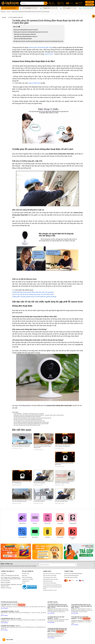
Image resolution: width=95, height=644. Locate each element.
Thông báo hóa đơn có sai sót (50, 590)
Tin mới (4, 17)
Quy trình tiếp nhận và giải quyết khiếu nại (52, 585)
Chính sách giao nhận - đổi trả (50, 577)
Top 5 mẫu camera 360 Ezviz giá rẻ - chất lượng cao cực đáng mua (64, 445)
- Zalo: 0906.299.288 (33, 607)
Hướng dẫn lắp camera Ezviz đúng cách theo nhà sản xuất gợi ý (43, 482)
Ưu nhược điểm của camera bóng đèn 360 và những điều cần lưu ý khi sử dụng (31, 422)
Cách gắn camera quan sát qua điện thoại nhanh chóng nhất (27, 417)
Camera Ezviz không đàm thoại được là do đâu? (26, 30)
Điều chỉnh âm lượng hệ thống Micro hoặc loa (26, 36)
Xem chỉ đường (4, 608)
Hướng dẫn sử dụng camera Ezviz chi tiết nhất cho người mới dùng (64, 482)
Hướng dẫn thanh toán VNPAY (71, 577)
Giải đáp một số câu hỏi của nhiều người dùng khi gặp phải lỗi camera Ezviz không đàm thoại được (38, 41)
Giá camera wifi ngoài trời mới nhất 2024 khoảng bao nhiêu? (27, 425)
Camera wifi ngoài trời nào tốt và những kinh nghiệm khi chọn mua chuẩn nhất (31, 424)
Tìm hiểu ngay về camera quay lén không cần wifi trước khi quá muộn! (29, 421)
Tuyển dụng (90, 5)
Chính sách (90, 2)
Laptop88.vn (4, 574)
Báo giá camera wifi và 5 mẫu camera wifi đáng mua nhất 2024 (28, 419)
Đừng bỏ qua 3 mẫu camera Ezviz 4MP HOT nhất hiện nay (22, 482)
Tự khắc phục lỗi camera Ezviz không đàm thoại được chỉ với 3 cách (31, 32)
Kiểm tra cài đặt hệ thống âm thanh (23, 39)
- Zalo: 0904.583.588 (39, 627)
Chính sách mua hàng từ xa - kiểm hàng (52, 574)
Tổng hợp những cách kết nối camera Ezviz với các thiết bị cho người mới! (21, 445)
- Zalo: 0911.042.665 (36, 613)
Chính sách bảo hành (48, 581)
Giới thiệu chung (26, 574)
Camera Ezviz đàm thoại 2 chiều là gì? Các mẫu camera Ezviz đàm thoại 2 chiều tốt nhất (43, 446)
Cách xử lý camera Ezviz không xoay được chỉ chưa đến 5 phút (64, 500)
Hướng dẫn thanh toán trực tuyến (50, 579)
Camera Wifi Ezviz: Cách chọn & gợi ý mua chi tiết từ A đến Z (43, 500)
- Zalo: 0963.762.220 (60, 612)
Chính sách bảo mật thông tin (50, 583)
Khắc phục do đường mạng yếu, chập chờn (25, 34)
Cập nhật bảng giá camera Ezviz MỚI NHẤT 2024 (64, 464)
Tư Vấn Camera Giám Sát (15, 17)
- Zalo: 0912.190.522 (83, 612)
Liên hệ (24, 583)
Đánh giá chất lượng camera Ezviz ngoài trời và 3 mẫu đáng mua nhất (22, 500)
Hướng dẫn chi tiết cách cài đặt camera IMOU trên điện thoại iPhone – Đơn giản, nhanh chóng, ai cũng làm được (39, 415)
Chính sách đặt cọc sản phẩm (50, 575)
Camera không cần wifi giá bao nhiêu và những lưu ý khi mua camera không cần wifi (32, 418)
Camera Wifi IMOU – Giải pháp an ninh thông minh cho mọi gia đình (29, 414)
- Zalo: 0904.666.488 (41, 620)
